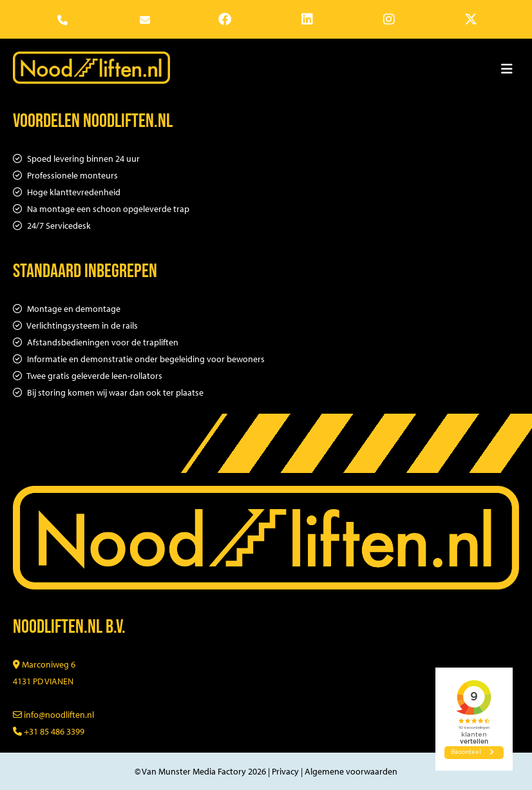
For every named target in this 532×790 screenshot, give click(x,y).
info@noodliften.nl (53, 715)
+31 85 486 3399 (49, 731)
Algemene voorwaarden (351, 771)
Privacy (285, 771)
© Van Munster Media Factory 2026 (200, 771)
